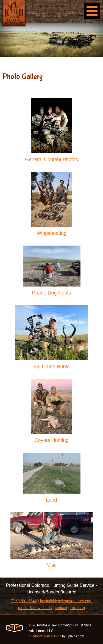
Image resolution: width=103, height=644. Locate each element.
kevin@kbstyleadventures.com (66, 601)
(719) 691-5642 (24, 601)
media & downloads (35, 608)
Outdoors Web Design (45, 636)
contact (61, 608)
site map (78, 608)
